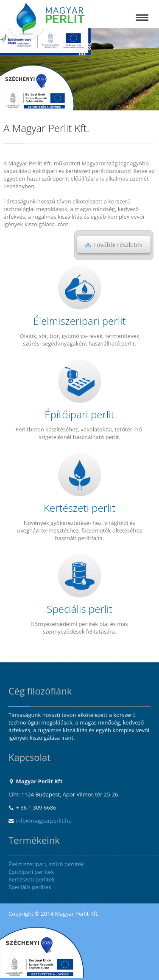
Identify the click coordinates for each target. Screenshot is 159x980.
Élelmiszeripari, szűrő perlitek (46, 864)
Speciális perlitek (30, 887)
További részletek (114, 245)
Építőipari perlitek (31, 872)
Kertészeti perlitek (32, 879)
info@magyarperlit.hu (44, 821)
